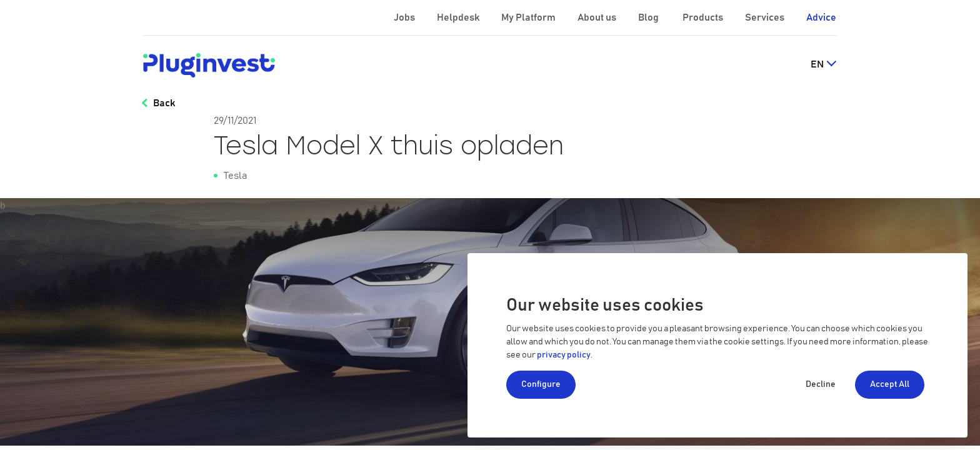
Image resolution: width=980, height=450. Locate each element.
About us (598, 17)
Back (164, 103)
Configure (541, 384)
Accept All (890, 384)
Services (766, 17)
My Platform (528, 17)
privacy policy (564, 355)
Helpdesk (459, 17)
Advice (821, 17)
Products (704, 17)
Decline (821, 384)
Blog (649, 17)
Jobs (405, 17)
